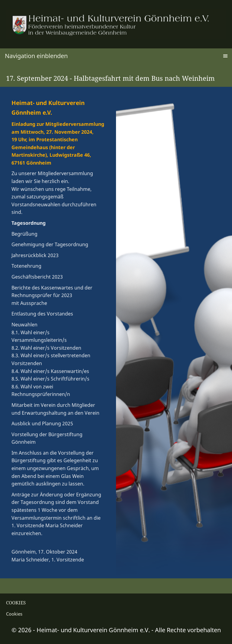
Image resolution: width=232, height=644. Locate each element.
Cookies (14, 614)
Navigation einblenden (36, 56)
